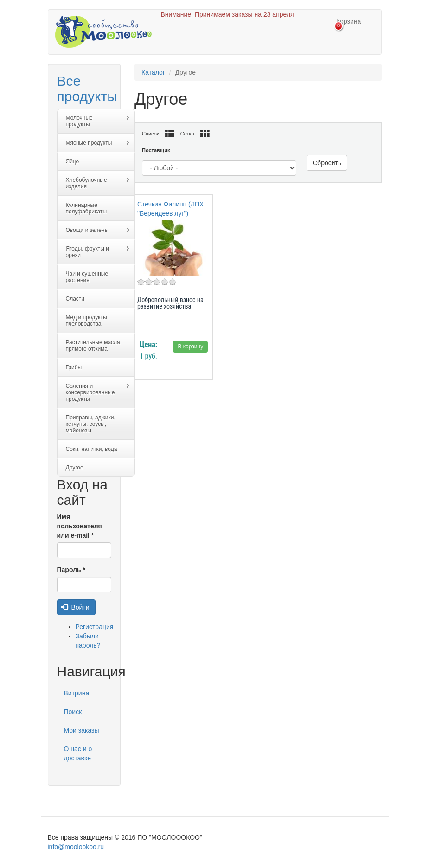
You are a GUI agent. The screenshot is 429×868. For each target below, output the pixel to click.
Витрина (77, 693)
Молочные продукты (94, 121)
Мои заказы (82, 730)
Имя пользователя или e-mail (80, 526)
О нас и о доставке (78, 753)
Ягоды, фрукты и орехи (94, 252)
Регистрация (95, 627)
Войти (75, 607)
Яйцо (73, 161)
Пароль (71, 570)
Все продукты (87, 89)
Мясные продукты (94, 143)
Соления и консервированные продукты (94, 392)
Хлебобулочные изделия (94, 183)
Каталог (153, 72)
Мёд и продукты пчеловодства (86, 321)
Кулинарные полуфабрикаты (86, 208)
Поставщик (156, 150)
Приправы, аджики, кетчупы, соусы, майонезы (91, 424)
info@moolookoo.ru (76, 847)
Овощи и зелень (94, 230)
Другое (75, 468)
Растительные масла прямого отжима (93, 346)
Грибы (74, 367)
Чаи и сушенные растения (87, 277)
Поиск (73, 712)
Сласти (75, 299)
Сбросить (327, 163)
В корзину (190, 347)
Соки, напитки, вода (92, 449)
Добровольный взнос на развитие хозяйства (170, 303)
